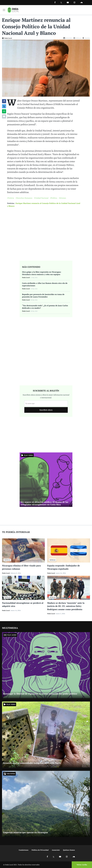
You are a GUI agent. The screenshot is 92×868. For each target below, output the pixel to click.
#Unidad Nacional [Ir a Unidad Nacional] (41, 198)
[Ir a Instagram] (74, 2)
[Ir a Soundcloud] (74, 857)
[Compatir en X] (4, 106)
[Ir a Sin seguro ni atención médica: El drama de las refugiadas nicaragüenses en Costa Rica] (46, 479)
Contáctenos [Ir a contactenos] (24, 850)
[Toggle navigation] (4, 10)
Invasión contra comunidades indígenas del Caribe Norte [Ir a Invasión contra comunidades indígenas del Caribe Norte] (32, 763)
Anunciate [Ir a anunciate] (56, 850)
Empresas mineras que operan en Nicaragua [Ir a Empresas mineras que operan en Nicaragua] (25, 832)
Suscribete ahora (46, 410)
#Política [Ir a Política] (54, 198)
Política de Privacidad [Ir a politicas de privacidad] (40, 850)
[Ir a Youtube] (68, 2)
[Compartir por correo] (4, 116)
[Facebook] (55, 2)
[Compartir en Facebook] (4, 101)
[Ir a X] (54, 857)
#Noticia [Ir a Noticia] (11, 198)
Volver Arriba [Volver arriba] (82, 865)
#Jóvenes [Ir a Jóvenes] (62, 198)
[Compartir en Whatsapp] (4, 111)
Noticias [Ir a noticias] (11, 203)
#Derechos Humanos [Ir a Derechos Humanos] (24, 198)
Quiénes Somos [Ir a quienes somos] (69, 850)
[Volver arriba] (81, 865)
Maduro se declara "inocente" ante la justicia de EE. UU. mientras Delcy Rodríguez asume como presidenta (66, 606)
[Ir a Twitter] (61, 3)
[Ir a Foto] (46, 68)
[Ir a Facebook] (47, 857)
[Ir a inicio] (13, 10)
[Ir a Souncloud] (81, 2)
